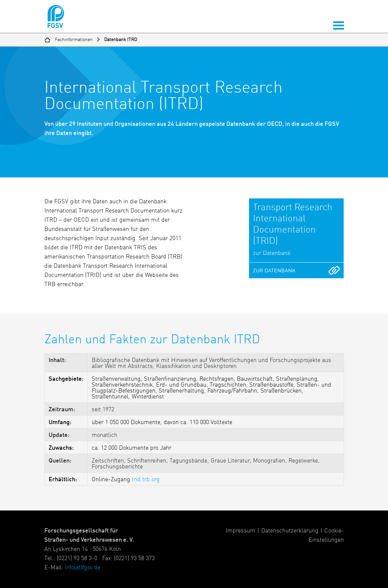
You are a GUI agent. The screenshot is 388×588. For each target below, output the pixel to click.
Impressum (240, 531)
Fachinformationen (74, 40)
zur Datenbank (274, 271)
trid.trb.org (146, 480)
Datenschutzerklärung (290, 531)
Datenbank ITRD (121, 40)
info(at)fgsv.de (82, 568)
